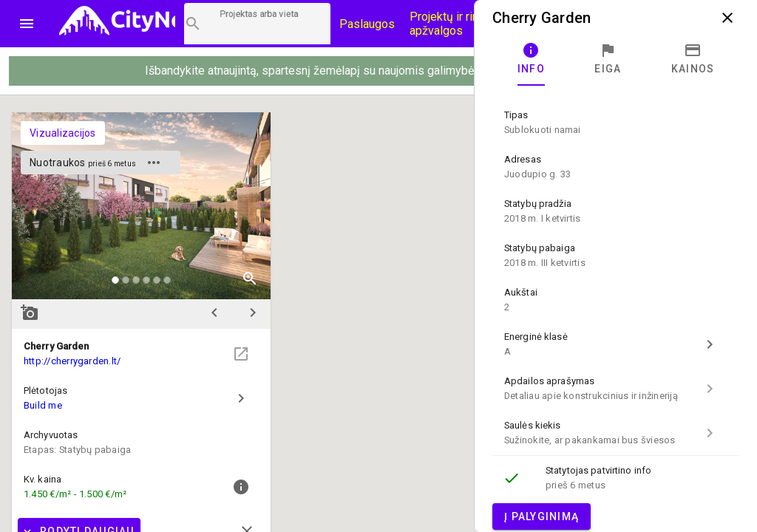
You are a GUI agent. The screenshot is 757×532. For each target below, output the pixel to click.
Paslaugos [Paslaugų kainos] (367, 24)
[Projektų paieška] (257, 24)
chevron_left (214, 313)
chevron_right (253, 313)
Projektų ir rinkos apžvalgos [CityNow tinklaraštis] (454, 24)
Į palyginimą (542, 516)
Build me (43, 405)
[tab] (531, 59)
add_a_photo (30, 313)
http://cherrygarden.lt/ (72, 361)
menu (27, 24)
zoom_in (250, 279)
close (727, 18)
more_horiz (154, 163)
